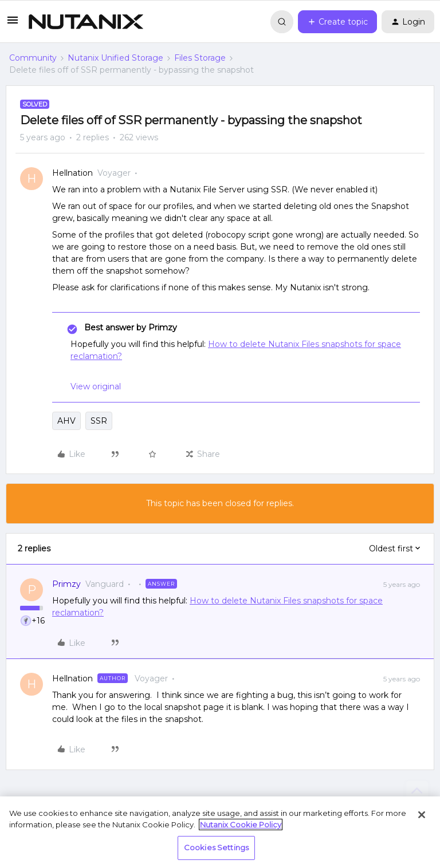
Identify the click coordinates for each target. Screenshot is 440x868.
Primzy (66, 584)
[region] (220, 832)
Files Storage (200, 58)
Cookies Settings (216, 847)
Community (33, 58)
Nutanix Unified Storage (115, 58)
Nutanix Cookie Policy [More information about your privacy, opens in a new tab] (241, 824)
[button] (13, 24)
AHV (66, 421)
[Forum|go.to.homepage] (86, 22)
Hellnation (72, 173)
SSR (99, 421)
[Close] (422, 815)
